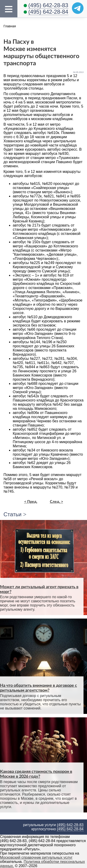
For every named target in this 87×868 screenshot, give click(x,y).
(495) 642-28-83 (48, 5)
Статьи (13, 514)
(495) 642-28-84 (48, 12)
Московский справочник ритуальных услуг (36, 857)
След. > (56, 502)
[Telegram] (78, 8)
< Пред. (31, 502)
